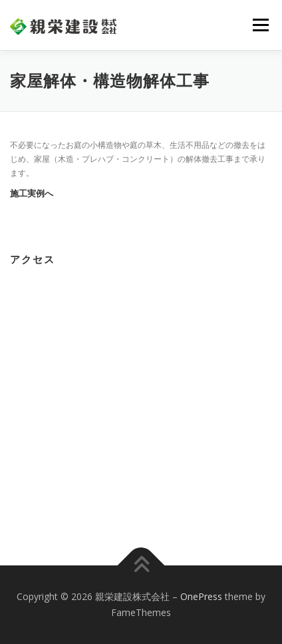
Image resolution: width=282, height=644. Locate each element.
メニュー (260, 25)
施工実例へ (32, 193)
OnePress (201, 596)
